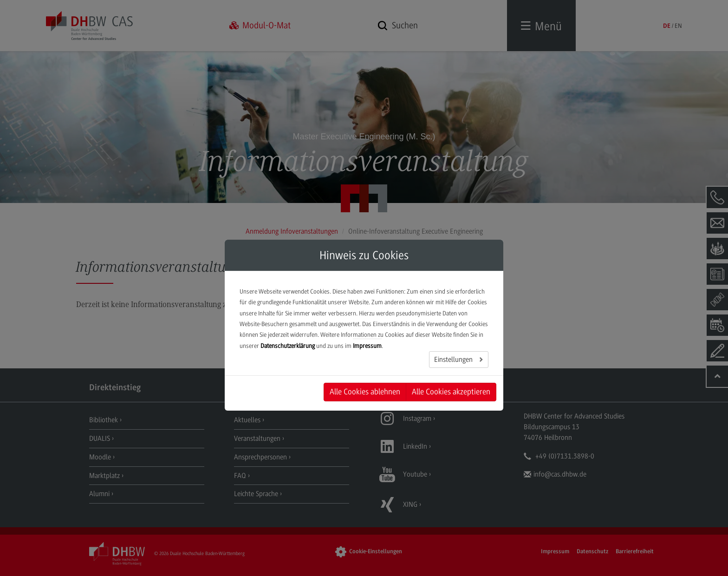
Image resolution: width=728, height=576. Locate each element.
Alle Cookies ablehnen (365, 392)
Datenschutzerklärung (288, 346)
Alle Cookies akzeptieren (451, 392)
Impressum (367, 346)
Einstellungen (454, 360)
